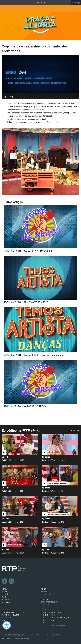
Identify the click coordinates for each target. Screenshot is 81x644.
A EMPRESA (44, 610)
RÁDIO (4, 597)
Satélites (5, 620)
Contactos (45, 605)
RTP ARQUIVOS (7, 600)
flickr (32, 581)
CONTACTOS (6, 610)
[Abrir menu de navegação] (78, 8)
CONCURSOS (45, 599)
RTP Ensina (6, 602)
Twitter (11, 581)
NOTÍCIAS (5, 589)
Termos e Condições (43, 635)
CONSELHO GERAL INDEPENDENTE (52, 612)
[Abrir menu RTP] (41, 2)
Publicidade (56, 635)
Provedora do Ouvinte (10, 615)
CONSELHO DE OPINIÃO (48, 615)
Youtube (25, 581)
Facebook (5, 581)
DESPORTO (6, 592)
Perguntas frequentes (49, 602)
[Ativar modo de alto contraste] (7, 625)
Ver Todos (75, 431)
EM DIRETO (44, 592)
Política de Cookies (27, 635)
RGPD (42, 623)
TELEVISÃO (5, 594)
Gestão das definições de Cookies (53, 626)
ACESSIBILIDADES (8, 618)
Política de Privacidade (10, 635)
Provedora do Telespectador (13, 612)
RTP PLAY (44, 589)
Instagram (18, 581)
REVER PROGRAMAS (47, 594)
